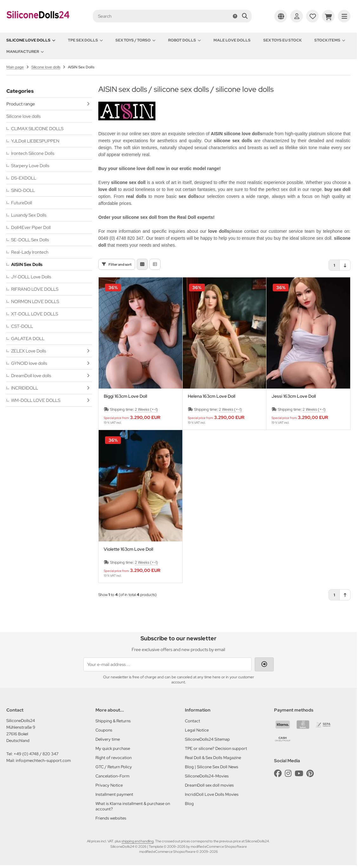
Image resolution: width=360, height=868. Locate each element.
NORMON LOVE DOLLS (35, 301)
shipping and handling (137, 841)
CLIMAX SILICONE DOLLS (37, 129)
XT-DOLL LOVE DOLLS (35, 314)
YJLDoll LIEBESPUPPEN (35, 141)
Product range (21, 104)
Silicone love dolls (31, 40)
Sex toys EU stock (282, 40)
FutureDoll (22, 203)
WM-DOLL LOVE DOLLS (36, 400)
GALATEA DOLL (28, 339)
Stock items (330, 40)
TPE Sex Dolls (85, 40)
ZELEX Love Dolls (29, 351)
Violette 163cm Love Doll (128, 549)
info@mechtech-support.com (43, 760)
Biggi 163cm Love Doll (125, 396)
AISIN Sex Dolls (27, 264)
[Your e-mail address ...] (167, 664)
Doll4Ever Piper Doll (31, 227)
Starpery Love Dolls (30, 166)
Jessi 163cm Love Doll (294, 396)
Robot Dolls (184, 40)
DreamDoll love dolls (31, 376)
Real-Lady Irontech (30, 252)
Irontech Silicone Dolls (33, 153)
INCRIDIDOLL (25, 388)
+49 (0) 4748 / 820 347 (36, 754)
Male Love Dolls (232, 40)
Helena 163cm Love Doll (212, 396)
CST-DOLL (22, 326)
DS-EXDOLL (24, 178)
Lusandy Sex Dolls (29, 215)
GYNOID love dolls (29, 363)
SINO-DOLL (23, 190)
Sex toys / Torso (135, 40)
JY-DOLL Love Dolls (31, 277)
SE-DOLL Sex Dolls (30, 240)
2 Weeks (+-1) (146, 409)
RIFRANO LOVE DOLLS (35, 289)
